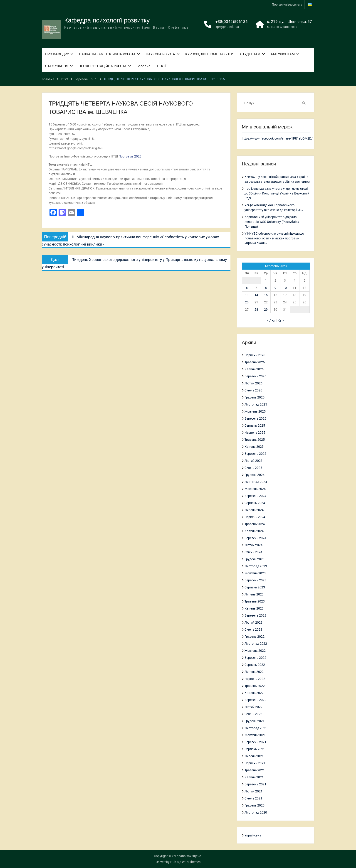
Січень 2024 (253, 552)
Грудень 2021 (255, 721)
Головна (143, 67)
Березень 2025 (255, 454)
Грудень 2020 (255, 806)
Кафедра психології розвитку (107, 21)
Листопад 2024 (256, 482)
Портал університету (287, 5)
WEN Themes (191, 862)
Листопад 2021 (256, 728)
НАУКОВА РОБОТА (160, 55)
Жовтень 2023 (255, 573)
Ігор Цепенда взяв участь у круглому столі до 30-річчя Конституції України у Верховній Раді (277, 193)
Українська (253, 836)
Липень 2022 (254, 672)
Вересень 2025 (255, 419)
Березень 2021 (255, 784)
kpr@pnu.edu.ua (227, 27)
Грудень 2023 (255, 559)
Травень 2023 (255, 602)
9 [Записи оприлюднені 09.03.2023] (275, 288)
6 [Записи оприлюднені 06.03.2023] (247, 288)
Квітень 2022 (254, 693)
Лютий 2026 (253, 384)
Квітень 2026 (254, 369)
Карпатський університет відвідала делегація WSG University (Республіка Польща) (272, 222)
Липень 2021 (254, 756)
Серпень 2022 (255, 665)
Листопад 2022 (256, 644)
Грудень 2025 (255, 398)
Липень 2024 (254, 510)
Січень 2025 (253, 468)
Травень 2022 (255, 686)
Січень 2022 (253, 714)
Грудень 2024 (255, 475)
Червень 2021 (255, 763)
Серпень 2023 (255, 588)
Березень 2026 (255, 376)
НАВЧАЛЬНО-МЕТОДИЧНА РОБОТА (107, 55)
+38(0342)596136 (232, 22)
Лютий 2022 (253, 707)
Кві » (281, 320)
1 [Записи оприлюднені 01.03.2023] (266, 280)
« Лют (271, 320)
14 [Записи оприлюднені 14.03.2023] (256, 295)
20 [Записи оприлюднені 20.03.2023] (247, 302)
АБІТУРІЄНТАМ (283, 55)
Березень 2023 (255, 616)
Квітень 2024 (254, 531)
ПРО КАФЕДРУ (57, 55)
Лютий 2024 (253, 545)
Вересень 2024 (255, 496)
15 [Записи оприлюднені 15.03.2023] (266, 295)
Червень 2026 (255, 355)
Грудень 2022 (255, 637)
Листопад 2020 (256, 813)
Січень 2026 (253, 391)
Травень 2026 (255, 362)
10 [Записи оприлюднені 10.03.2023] (285, 288)
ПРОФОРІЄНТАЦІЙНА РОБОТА (103, 67)
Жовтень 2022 (255, 651)
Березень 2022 (255, 700)
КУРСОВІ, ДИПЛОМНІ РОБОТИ (209, 55)
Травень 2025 (255, 440)
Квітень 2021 (254, 777)
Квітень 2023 (254, 609)
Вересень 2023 (255, 580)
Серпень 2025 (255, 426)
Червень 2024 (255, 517)
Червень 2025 (255, 433)
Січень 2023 (253, 630)
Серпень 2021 (255, 749)
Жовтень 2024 (255, 489)
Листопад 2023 (256, 566)
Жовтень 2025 (255, 412)
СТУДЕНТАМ (250, 55)
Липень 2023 (254, 595)
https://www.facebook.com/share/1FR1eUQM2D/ (277, 139)
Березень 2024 (255, 538)
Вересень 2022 (255, 658)
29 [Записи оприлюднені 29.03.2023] (266, 310)
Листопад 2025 (256, 405)
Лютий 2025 (253, 461)
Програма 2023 (130, 156)
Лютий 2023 (253, 623)
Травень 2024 (255, 524)
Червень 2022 (255, 679)
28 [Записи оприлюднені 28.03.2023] (256, 310)
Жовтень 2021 (255, 735)
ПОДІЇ (162, 67)
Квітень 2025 (254, 447)
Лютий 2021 (253, 792)
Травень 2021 (255, 770)
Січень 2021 (253, 799)
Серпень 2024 (255, 503)
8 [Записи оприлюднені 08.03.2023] (266, 288)
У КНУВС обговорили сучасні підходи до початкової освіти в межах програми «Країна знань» (274, 238)
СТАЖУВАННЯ (57, 67)
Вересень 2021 (255, 742)
